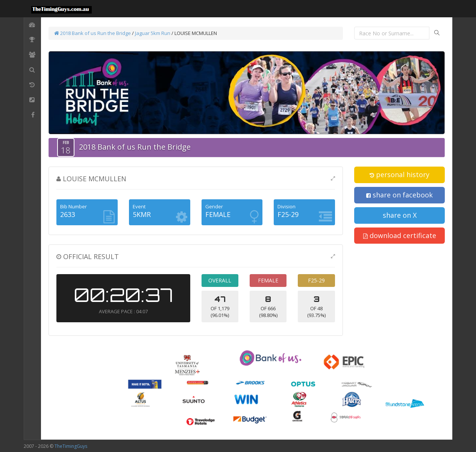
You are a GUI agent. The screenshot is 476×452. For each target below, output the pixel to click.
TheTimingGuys (71, 446)
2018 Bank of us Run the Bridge (92, 33)
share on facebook (399, 195)
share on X (400, 215)
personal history (399, 174)
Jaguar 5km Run (153, 33)
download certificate (400, 235)
